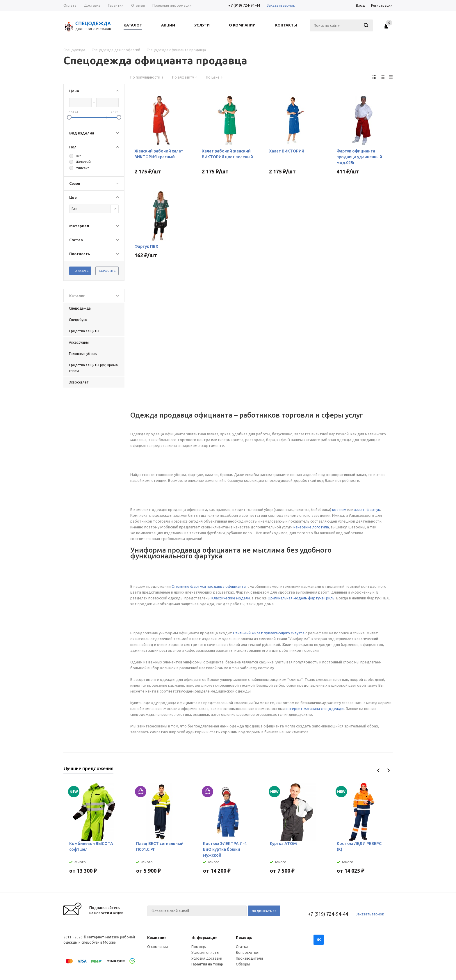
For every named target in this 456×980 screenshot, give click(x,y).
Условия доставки (207, 958)
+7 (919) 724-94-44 (244, 5)
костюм (339, 509)
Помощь (244, 938)
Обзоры (243, 964)
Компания (157, 938)
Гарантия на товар (207, 964)
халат (359, 509)
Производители (249, 958)
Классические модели (231, 598)
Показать (80, 271)
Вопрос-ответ (248, 953)
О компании (157, 947)
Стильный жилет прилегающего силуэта (269, 633)
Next (388, 770)
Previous (378, 770)
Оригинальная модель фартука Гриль (301, 598)
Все (79, 156)
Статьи (242, 947)
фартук (373, 509)
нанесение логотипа (311, 527)
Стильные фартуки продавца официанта (209, 586)
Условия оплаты (205, 953)
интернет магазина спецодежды (315, 709)
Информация (204, 938)
